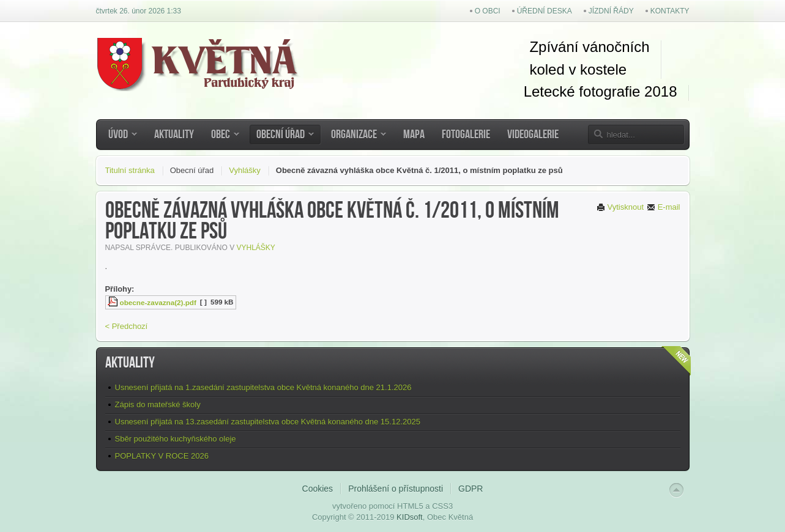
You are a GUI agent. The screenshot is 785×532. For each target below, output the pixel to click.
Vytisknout (620, 207)
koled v (552, 69)
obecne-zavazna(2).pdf (158, 302)
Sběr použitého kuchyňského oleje (176, 439)
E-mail (663, 207)
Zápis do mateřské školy (158, 405)
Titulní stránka (130, 170)
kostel (597, 69)
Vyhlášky (245, 170)
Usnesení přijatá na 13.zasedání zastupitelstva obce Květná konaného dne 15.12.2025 (268, 422)
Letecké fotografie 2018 (601, 91)
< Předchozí (127, 326)
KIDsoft (410, 517)
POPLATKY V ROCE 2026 (162, 456)
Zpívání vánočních (589, 47)
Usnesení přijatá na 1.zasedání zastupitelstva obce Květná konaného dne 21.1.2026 (263, 387)
